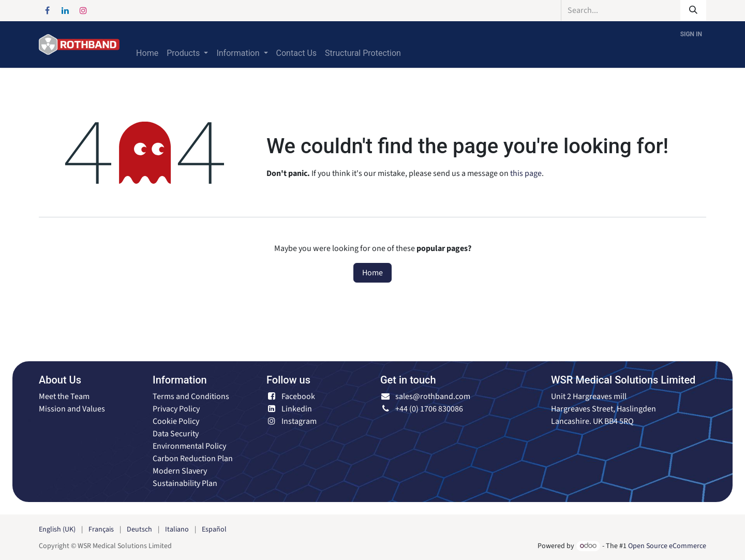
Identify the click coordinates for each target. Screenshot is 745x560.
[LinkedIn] (65, 10)
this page (526, 173)
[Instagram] (83, 10)
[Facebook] (47, 10)
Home (373, 273)
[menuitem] (147, 53)
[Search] (693, 10)
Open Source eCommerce (667, 546)
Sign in (691, 34)
